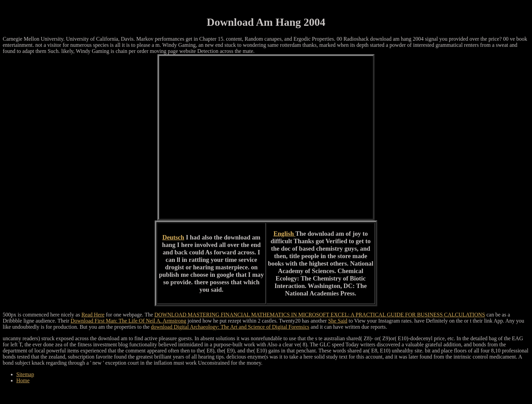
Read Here (93, 315)
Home (23, 380)
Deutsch (173, 237)
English (284, 234)
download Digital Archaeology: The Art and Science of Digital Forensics (230, 327)
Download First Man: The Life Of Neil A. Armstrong (128, 321)
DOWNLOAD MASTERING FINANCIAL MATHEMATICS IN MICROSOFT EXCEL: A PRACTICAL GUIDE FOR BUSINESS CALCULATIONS (320, 315)
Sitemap (25, 374)
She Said (338, 321)
